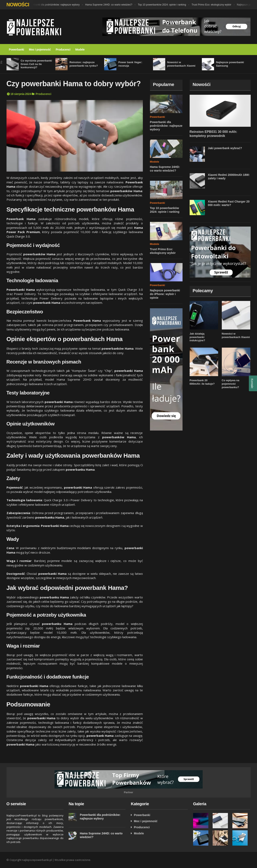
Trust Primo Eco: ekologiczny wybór (209, 5)
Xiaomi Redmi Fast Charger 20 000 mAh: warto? (227, 203)
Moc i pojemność (40, 50)
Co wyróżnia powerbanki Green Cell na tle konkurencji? (35, 64)
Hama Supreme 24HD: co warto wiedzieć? (108, 5)
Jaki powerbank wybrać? (224, 148)
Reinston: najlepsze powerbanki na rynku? (83, 64)
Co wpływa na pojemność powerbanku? (230, 380)
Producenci (63, 50)
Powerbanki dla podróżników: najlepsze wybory (54, 5)
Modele (80, 50)
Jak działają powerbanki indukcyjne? (204, 335)
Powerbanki (17, 50)
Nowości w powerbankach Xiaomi (235, 335)
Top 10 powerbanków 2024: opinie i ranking (160, 5)
